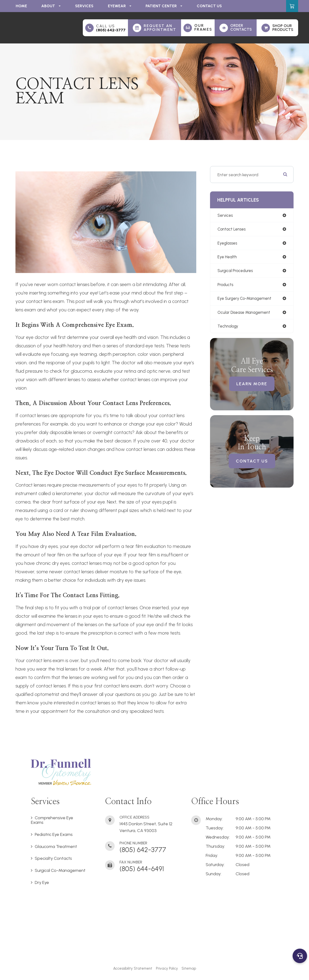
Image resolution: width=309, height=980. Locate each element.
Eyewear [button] (120, 6)
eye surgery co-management (246, 300)
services (226, 215)
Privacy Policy (167, 968)
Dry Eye (42, 882)
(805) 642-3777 (111, 30)
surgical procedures (236, 272)
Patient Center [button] (164, 6)
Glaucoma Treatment (56, 847)
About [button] (51, 6)
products (226, 286)
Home (21, 6)
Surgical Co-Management (60, 870)
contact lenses (233, 230)
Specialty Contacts (53, 858)
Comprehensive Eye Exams (52, 820)
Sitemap (189, 968)
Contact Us (209, 6)
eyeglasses (228, 244)
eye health (228, 258)
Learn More (252, 387)
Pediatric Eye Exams (54, 834)
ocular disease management (246, 315)
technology (229, 329)
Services (84, 6)
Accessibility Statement (133, 968)
